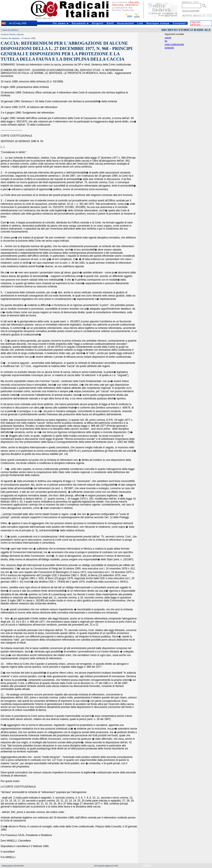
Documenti (80, 23)
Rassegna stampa (158, 23)
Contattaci (180, 23)
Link (140, 23)
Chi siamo (61, 23)
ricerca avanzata (191, 11)
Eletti (110, 23)
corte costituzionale (174, 44)
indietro (147, 865)
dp (166, 41)
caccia (168, 37)
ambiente (169, 48)
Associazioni (125, 23)
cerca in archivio (10, 30)
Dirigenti (98, 23)
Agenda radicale (196, 23)
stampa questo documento (13, 866)
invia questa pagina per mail (106, 866)
